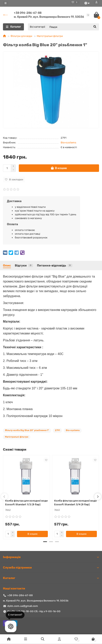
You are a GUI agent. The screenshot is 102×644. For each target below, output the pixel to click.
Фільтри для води (21, 36)
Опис (7, 266)
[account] (96, 2)
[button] (45, 542)
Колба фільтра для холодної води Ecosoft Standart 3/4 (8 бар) (75, 503)
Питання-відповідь (55, 266)
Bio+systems (68, 143)
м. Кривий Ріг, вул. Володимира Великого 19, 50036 (49, 17)
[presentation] (4, 497)
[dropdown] (6, 3)
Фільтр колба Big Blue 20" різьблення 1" (27, 430)
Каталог (51, 578)
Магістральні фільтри (50, 36)
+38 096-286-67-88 (28, 13)
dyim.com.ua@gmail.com (23, 606)
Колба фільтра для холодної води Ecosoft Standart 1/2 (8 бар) (26, 503)
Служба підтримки (51, 568)
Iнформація (51, 557)
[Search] (73, 27)
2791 (57, 430)
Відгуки (24, 266)
